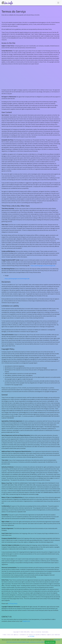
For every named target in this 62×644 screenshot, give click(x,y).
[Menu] (58, 3)
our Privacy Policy (13, 602)
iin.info (7, 3)
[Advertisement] (31, 75)
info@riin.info (26, 619)
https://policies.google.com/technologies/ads (43, 264)
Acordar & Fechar (50, 642)
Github (41, 637)
